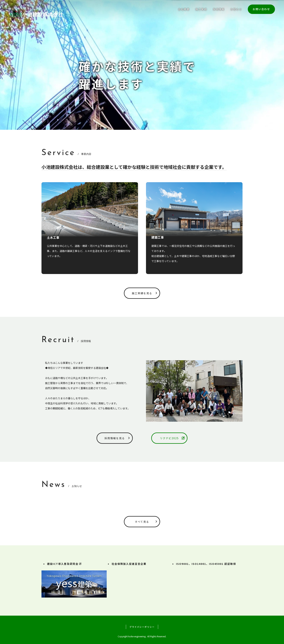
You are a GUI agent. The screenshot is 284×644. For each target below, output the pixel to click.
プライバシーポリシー (142, 627)
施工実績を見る (145, 293)
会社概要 (184, 9)
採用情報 (219, 9)
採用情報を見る (118, 438)
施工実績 (201, 9)
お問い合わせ (261, 9)
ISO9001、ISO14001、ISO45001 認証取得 (206, 564)
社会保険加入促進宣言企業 (129, 564)
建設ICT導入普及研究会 (64, 564)
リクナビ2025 (173, 438)
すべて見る (147, 522)
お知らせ (236, 9)
